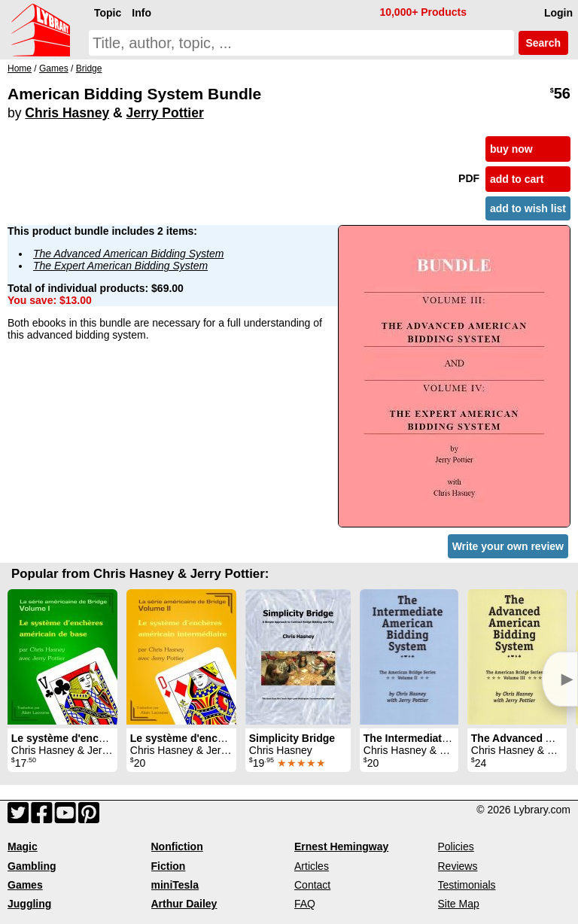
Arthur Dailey (184, 904)
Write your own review (508, 546)
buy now (511, 149)
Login (558, 13)
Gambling (32, 866)
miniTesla (175, 885)
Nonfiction (177, 846)
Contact (312, 885)
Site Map (459, 904)
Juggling (29, 904)
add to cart (517, 179)
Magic (23, 846)
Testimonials (467, 885)
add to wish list (528, 208)
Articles (312, 866)
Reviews (458, 866)
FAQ (305, 904)
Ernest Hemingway (341, 846)
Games (25, 885)
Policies (456, 846)
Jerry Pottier (165, 113)
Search (543, 43)
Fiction (169, 866)
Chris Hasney (67, 113)
